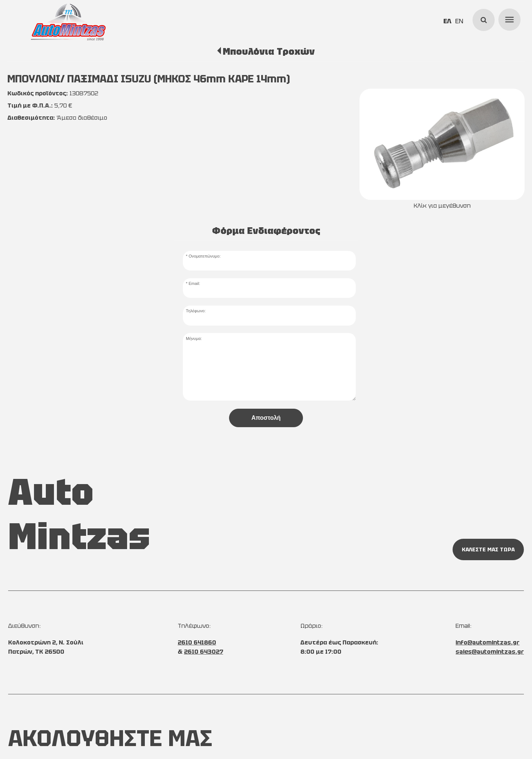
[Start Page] (68, 22)
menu (508, 18)
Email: (194, 283)
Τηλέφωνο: (196, 311)
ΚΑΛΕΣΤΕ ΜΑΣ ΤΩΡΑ (488, 549)
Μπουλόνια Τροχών (269, 51)
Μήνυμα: (194, 338)
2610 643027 (204, 652)
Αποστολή (266, 418)
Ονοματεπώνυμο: (204, 256)
